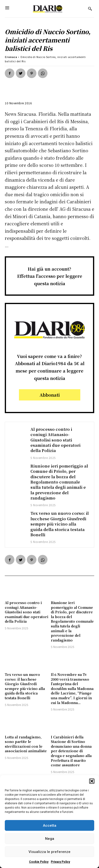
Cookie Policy (39, 862)
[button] (92, 781)
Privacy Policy (60, 862)
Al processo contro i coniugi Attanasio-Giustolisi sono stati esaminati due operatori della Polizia (55, 440)
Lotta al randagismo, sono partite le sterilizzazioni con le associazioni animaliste (26, 744)
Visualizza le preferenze (49, 852)
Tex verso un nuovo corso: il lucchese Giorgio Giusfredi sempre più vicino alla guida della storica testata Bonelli (60, 524)
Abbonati (50, 395)
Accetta (50, 826)
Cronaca (11, 57)
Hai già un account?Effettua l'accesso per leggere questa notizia (50, 276)
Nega (50, 839)
